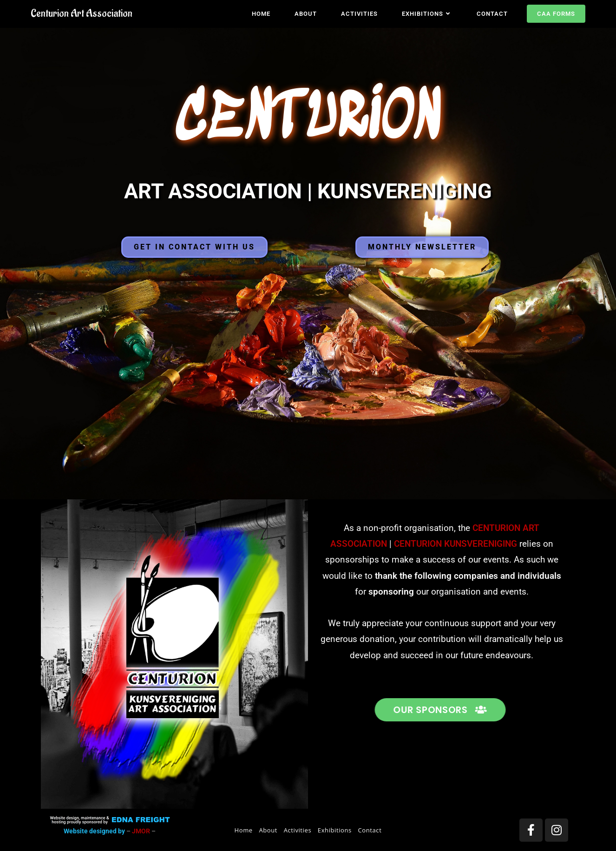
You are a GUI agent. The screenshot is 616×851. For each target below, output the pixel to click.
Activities (298, 830)
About (268, 830)
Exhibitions (335, 830)
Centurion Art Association (82, 13)
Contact (370, 830)
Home (244, 830)
